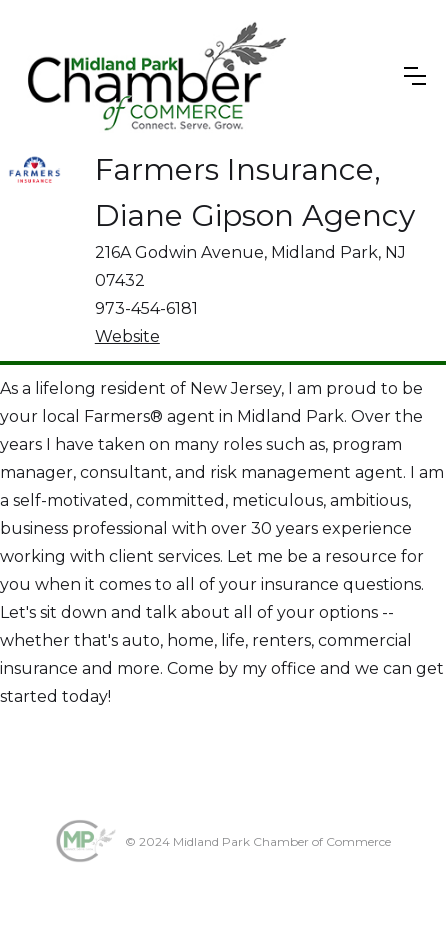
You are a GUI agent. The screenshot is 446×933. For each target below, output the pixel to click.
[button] (415, 76)
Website (127, 336)
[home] (154, 76)
